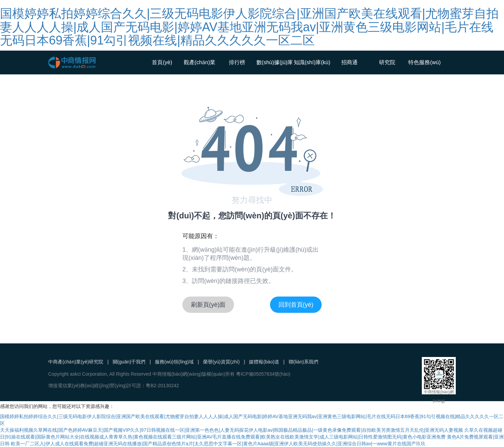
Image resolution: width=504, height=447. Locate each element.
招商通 (349, 62)
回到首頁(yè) (296, 305)
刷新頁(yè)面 (208, 305)
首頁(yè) (162, 62)
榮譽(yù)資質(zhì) (221, 362)
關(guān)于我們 (129, 362)
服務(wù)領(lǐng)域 (174, 362)
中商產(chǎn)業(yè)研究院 (76, 362)
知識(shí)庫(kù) (312, 62)
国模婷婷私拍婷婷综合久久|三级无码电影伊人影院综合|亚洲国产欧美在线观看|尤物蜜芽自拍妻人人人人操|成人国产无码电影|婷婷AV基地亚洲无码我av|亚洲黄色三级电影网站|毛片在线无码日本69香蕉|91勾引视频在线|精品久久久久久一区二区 (249, 27)
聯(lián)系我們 (303, 362)
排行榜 (237, 62)
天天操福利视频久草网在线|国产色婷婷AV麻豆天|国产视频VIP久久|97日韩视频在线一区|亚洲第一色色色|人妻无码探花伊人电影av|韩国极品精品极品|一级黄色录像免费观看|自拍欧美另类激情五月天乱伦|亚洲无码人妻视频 (231, 430)
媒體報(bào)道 (264, 362)
